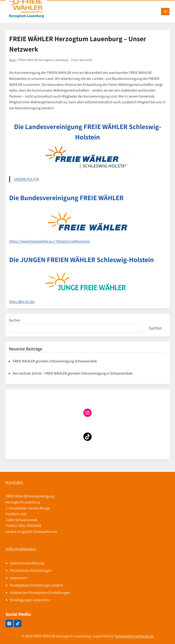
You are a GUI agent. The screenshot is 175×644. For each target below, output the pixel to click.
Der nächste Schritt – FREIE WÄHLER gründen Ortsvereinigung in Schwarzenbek (73, 373)
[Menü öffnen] (165, 11)
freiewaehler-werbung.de (134, 636)
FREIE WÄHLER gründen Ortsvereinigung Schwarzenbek (55, 361)
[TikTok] (18, 624)
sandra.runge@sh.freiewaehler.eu (31, 532)
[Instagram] (9, 624)
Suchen (15, 320)
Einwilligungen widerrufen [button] (30, 600)
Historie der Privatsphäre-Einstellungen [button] (40, 593)
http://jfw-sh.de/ (22, 302)
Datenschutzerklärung (27, 563)
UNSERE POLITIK (26, 179)
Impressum (18, 578)
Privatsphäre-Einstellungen (31, 570)
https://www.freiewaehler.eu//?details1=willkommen (50, 241)
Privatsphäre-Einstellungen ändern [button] (37, 585)
